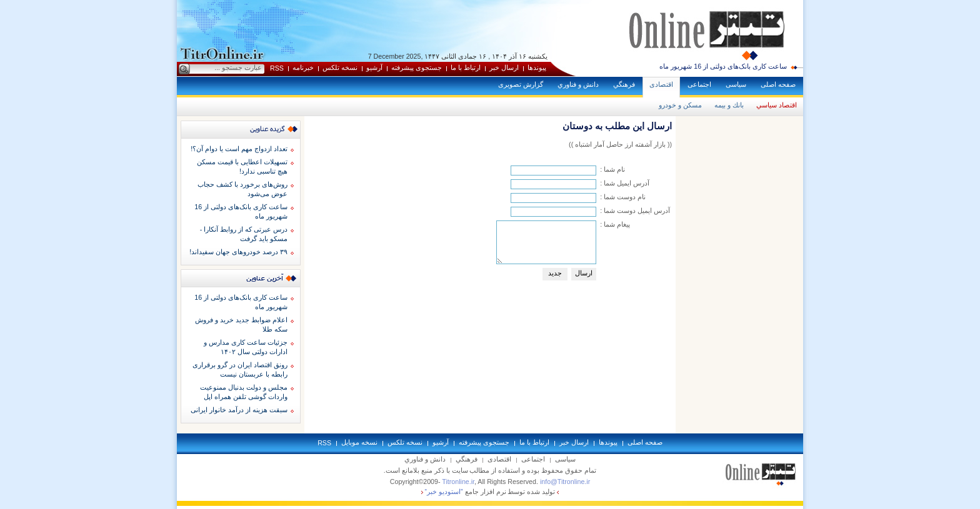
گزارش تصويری (521, 84)
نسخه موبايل (359, 442)
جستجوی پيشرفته (417, 67)
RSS (277, 68)
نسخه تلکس (340, 67)
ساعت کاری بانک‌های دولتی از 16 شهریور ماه (723, 66)
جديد (555, 273)
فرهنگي (624, 84)
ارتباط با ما (466, 67)
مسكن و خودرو (680, 105)
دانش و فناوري (578, 84)
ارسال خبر (504, 67)
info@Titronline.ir (565, 482)
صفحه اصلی (778, 84)
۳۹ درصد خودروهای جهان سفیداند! (238, 252)
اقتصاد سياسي (777, 105)
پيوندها (537, 67)
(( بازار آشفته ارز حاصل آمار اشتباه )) (620, 144)
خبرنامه (303, 67)
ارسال (584, 273)
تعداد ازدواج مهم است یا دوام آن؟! (239, 149)
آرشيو (374, 67)
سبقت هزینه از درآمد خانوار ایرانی (239, 410)
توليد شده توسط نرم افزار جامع (490, 492)
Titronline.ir (458, 482)
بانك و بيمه (729, 105)
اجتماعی (699, 84)
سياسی (736, 84)
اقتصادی (661, 84)
